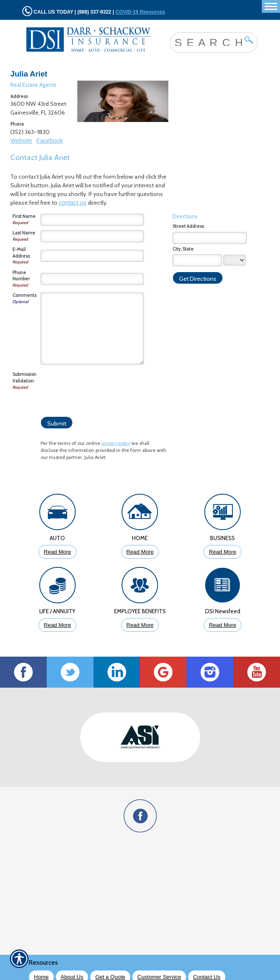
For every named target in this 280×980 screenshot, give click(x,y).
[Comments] (92, 329)
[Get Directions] (198, 278)
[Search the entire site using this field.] (208, 42)
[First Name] (92, 220)
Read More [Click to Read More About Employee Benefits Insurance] (140, 625)
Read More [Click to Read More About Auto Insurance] (57, 552)
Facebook (50, 141)
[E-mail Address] (92, 256)
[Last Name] (92, 236)
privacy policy (116, 443)
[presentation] (103, 387)
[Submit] (57, 423)
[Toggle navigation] (271, 6)
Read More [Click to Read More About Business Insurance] (223, 552)
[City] (197, 260)
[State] (235, 260)
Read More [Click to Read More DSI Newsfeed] (223, 625)
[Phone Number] (92, 279)
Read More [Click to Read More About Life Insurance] (57, 625)
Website (21, 141)
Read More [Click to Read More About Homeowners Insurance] (140, 552)
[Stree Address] (210, 238)
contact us (73, 203)
